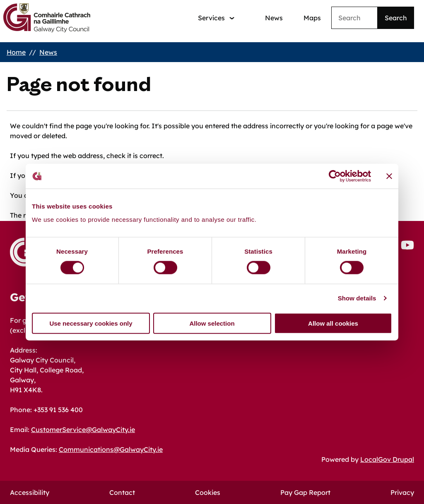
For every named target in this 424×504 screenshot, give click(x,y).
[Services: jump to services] (216, 18)
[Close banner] (389, 176)
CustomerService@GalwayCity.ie (83, 430)
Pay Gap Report (305, 492)
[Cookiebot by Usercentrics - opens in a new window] (335, 176)
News (274, 18)
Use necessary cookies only (91, 323)
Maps (312, 18)
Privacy (402, 492)
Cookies (208, 492)
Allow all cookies (333, 323)
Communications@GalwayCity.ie (111, 449)
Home (16, 52)
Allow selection (212, 323)
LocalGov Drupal (387, 459)
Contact (122, 492)
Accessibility (30, 492)
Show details (357, 298)
